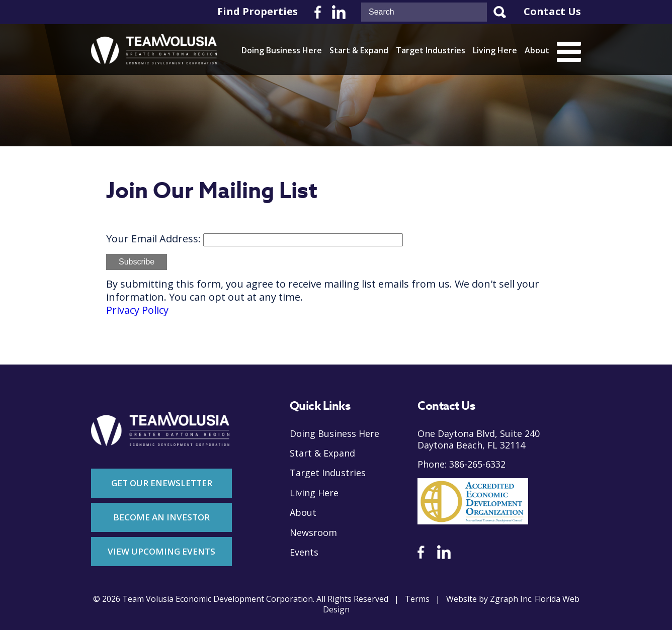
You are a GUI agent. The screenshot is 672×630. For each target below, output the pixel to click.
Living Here (495, 51)
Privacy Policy (137, 310)
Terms (417, 599)
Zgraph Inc (511, 599)
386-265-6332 (477, 464)
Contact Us (552, 12)
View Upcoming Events (161, 551)
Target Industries (431, 51)
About (537, 51)
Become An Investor (161, 517)
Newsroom (313, 533)
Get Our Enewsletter (162, 483)
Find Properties (258, 12)
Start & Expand (359, 51)
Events (304, 552)
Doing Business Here (282, 51)
